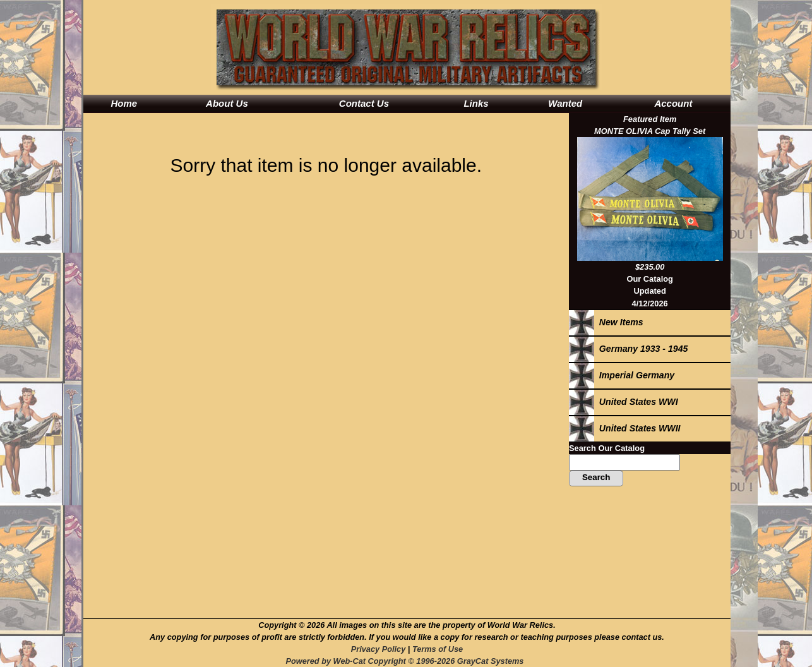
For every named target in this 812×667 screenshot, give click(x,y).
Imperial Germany (622, 375)
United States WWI (624, 402)
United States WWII (625, 428)
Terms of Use (438, 649)
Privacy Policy (378, 649)
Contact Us (364, 103)
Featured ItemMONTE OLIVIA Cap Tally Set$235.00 (650, 193)
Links (476, 103)
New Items (606, 322)
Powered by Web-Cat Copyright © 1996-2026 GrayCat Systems (407, 661)
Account (673, 103)
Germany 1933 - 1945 (628, 349)
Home (124, 103)
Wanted (565, 103)
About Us (227, 103)
